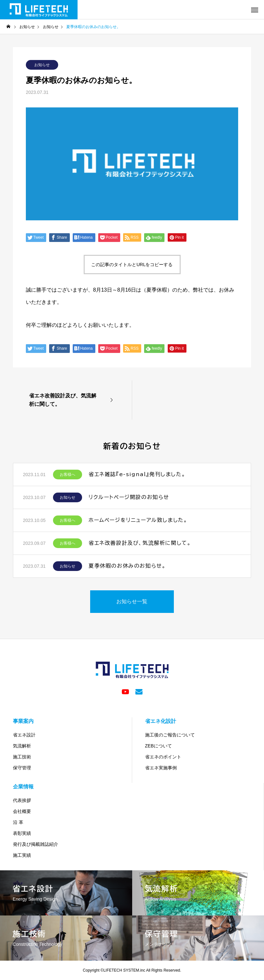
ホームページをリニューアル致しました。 (138, 520)
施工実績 (22, 855)
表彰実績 (22, 833)
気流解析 (22, 746)
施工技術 (22, 757)
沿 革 (18, 822)
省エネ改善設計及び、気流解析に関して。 (140, 543)
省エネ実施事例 (161, 768)
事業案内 (23, 721)
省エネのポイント (163, 757)
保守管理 (22, 768)
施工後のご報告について (170, 735)
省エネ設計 (24, 735)
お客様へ (68, 475)
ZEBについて (158, 746)
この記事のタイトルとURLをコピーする (132, 265)
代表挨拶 (22, 800)
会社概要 (22, 811)
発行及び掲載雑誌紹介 (36, 844)
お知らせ (42, 65)
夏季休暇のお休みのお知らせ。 (127, 566)
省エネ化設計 (161, 721)
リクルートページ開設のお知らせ (129, 497)
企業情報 (23, 787)
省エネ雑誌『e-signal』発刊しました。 (137, 474)
